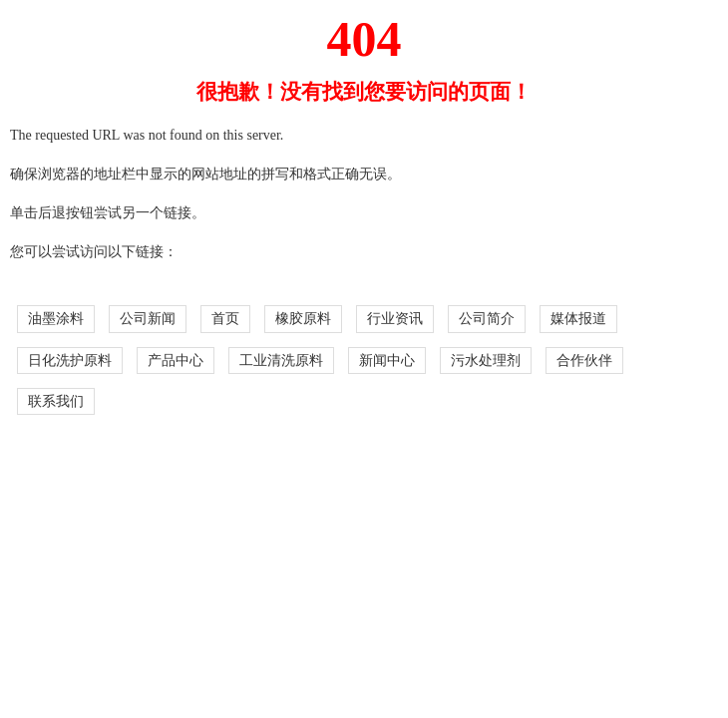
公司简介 (487, 319)
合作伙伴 (584, 360)
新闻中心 (387, 360)
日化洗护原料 (70, 360)
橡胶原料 (303, 319)
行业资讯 (395, 319)
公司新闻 (148, 319)
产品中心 (176, 360)
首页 (225, 319)
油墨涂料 (56, 319)
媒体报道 (578, 319)
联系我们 (56, 401)
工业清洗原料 (281, 360)
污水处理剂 (486, 360)
